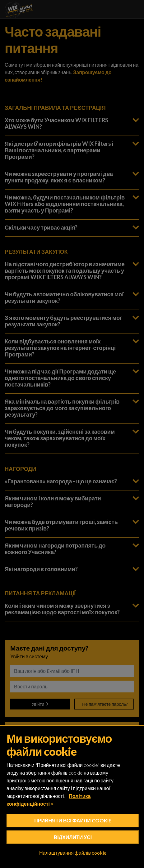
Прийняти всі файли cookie (73, 820)
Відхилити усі (73, 837)
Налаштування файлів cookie (73, 853)
